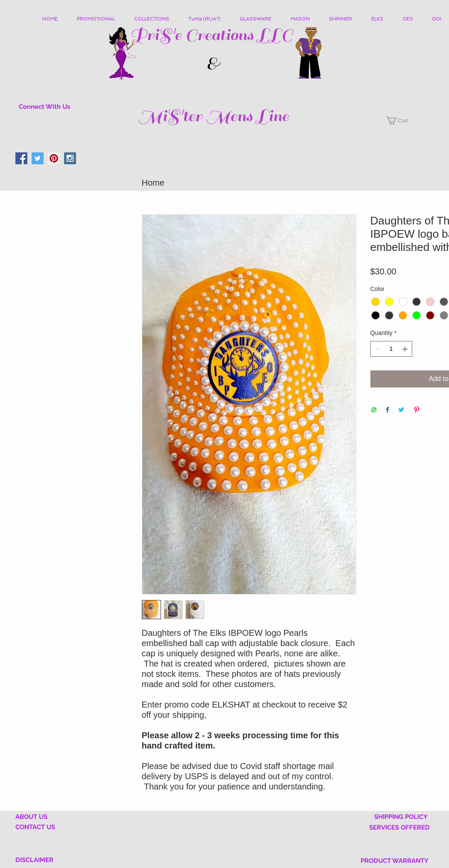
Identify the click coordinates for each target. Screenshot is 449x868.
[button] (155, 19)
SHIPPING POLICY (401, 817)
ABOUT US (31, 817)
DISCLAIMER (34, 860)
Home (153, 183)
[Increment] (406, 349)
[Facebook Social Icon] (21, 158)
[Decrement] (377, 349)
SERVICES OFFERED (399, 827)
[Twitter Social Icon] (38, 158)
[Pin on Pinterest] (417, 410)
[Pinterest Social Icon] (54, 158)
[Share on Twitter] (401, 410)
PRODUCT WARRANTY (395, 861)
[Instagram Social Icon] (70, 158)
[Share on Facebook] (387, 410)
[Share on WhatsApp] (374, 410)
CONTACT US (35, 827)
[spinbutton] (391, 349)
